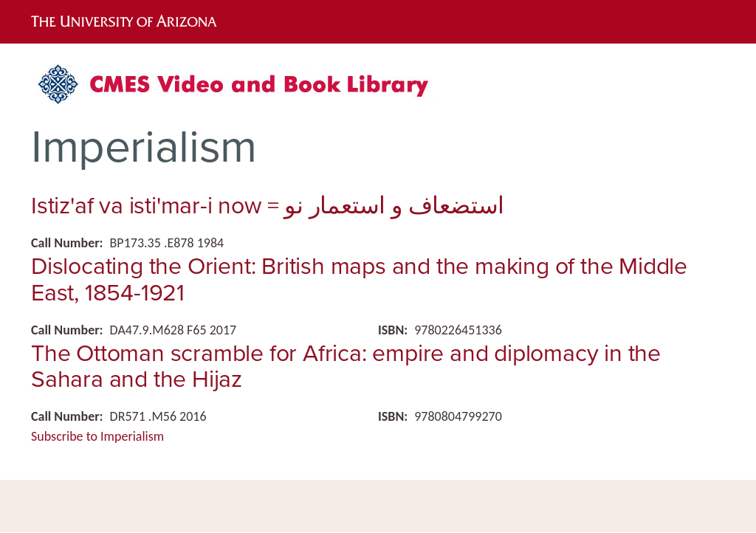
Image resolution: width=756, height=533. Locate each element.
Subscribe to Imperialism (97, 436)
